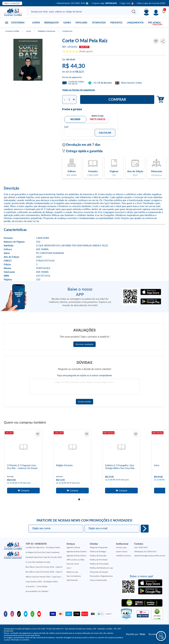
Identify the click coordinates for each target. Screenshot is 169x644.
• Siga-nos (127, 3)
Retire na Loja (72, 572)
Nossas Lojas (121, 547)
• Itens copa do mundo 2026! (151, 3)
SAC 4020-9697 (141, 547)
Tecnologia (99, 23)
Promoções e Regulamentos (101, 576)
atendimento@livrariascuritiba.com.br (150, 556)
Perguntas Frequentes (99, 547)
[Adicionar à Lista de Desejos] (156, 41)
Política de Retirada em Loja (101, 568)
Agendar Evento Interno (76, 556)
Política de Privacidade (99, 564)
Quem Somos (122, 551)
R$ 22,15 (80, 72)
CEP (66, 127)
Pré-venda (154, 23)
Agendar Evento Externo (77, 551)
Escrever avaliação (85, 344)
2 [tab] (82, 499)
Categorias (18, 23)
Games (67, 23)
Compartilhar (163, 41)
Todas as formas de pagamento (79, 90)
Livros (36, 23)
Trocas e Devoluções (98, 580)
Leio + (69, 568)
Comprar (117, 99)
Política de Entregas (98, 551)
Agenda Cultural (73, 547)
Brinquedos (52, 23)
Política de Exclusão (98, 556)
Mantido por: (136, 634)
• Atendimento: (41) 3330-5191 (72, 3)
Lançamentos (135, 23)
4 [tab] (89, 499)
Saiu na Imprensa (74, 576)
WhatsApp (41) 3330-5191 (145, 551)
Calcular (105, 133)
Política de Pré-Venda (99, 560)
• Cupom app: (104, 3)
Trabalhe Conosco (124, 556)
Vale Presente (72, 580)
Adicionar (160, 100)
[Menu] (156, 12)
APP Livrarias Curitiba (75, 560)
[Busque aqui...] (78, 12)
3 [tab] (85, 499)
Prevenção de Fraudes (99, 572)
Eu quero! (145, 529)
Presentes (116, 23)
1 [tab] (79, 499)
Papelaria (81, 23)
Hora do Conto (73, 564)
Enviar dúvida (85, 402)
